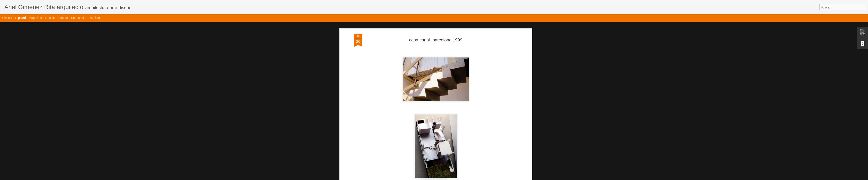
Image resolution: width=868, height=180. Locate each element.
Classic (7, 18)
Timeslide (93, 18)
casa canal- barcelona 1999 (436, 38)
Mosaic (50, 18)
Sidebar (63, 18)
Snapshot (78, 18)
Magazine (35, 18)
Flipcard (20, 18)
